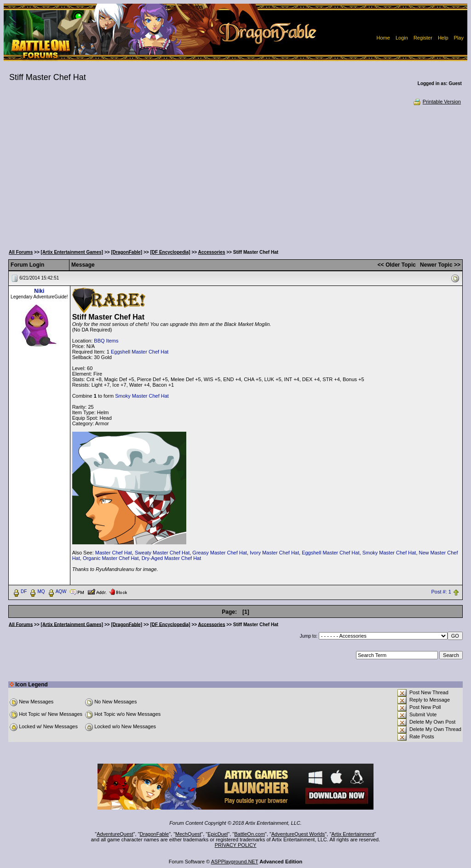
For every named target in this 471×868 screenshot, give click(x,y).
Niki (39, 291)
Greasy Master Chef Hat (220, 553)
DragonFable (155, 834)
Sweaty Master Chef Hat (162, 553)
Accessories (212, 252)
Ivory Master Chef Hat (274, 553)
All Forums (21, 252)
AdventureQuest (115, 834)
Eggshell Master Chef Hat (140, 352)
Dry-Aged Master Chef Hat (172, 558)
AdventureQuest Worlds (298, 834)
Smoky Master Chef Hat (142, 396)
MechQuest (188, 834)
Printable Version (437, 102)
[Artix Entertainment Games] (72, 252)
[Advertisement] (235, 175)
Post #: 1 (441, 592)
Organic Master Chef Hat (111, 558)
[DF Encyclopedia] (170, 252)
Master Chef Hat (114, 553)
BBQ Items (106, 341)
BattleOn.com (250, 834)
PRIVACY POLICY (236, 845)
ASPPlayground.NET (235, 862)
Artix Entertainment (353, 834)
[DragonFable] (126, 252)
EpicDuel (218, 834)
